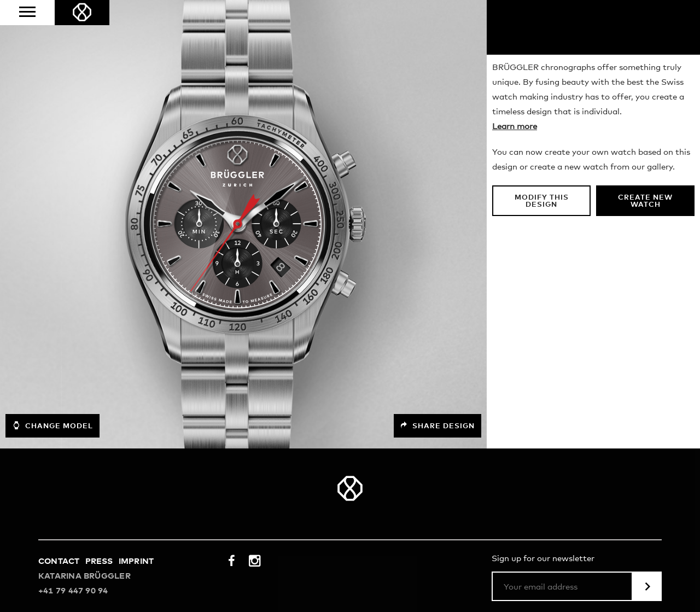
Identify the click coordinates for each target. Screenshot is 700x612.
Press (99, 561)
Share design (437, 426)
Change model (52, 426)
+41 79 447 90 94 (73, 591)
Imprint (136, 561)
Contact (59, 561)
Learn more (515, 127)
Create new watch (645, 201)
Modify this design (542, 201)
